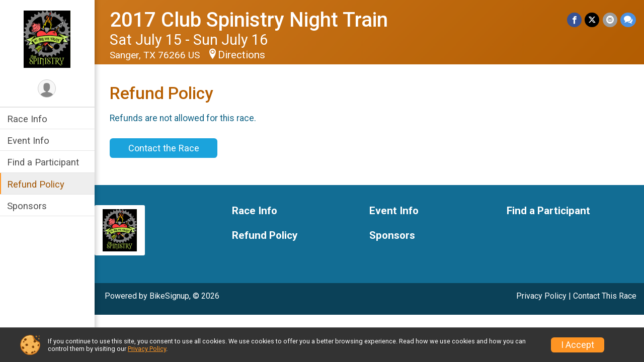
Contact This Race (605, 296)
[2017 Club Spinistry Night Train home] (48, 39)
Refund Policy (37, 184)
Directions (243, 55)
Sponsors (28, 206)
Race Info (28, 119)
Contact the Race (164, 148)
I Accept (578, 345)
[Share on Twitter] (592, 20)
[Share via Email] (610, 20)
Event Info (29, 141)
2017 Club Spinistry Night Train (250, 20)
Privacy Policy (541, 296)
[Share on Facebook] (575, 20)
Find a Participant (44, 162)
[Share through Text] (628, 20)
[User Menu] (48, 89)
